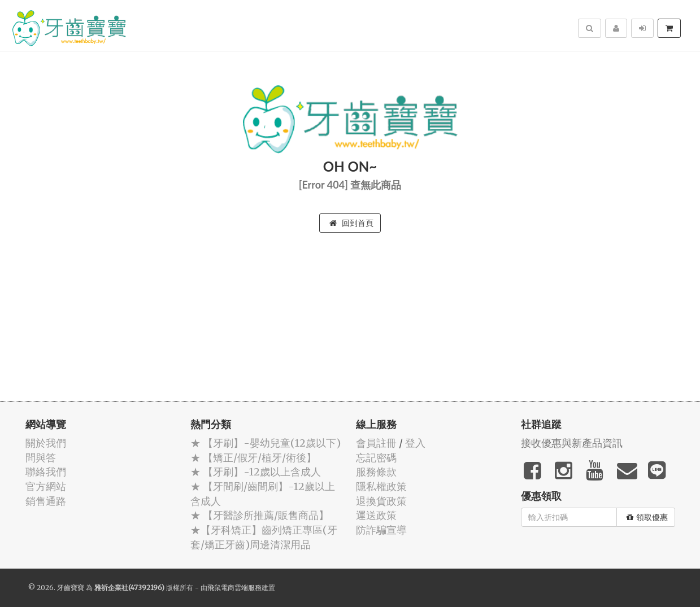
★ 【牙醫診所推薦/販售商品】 (260, 515)
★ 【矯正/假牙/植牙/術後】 (253, 458)
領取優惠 (647, 517)
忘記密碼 (376, 458)
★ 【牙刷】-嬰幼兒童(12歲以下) (266, 443)
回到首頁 (351, 223)
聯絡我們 (46, 472)
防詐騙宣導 (381, 530)
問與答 (41, 458)
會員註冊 (376, 443)
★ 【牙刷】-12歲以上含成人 (256, 472)
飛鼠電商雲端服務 (234, 588)
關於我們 (46, 443)
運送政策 (376, 515)
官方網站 (46, 486)
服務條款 (376, 472)
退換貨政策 (381, 501)
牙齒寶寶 (71, 588)
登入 (415, 443)
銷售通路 (46, 501)
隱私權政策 (381, 486)
